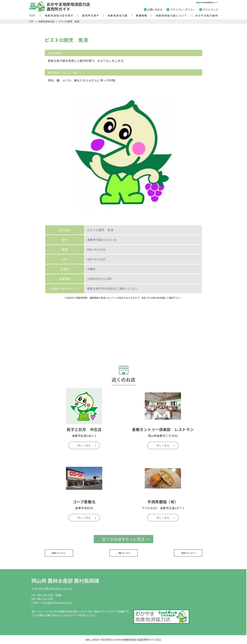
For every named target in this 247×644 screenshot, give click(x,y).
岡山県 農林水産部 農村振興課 (65, 581)
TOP (32, 15)
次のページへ (188, 553)
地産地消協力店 (46, 21)
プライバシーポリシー (183, 9)
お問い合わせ (155, 9)
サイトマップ (210, 9)
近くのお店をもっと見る (123, 539)
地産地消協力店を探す (59, 15)
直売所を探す (91, 15)
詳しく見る (84, 445)
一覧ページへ (124, 553)
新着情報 (142, 15)
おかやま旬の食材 (207, 15)
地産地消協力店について (172, 15)
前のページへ (59, 553)
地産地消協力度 (118, 15)
